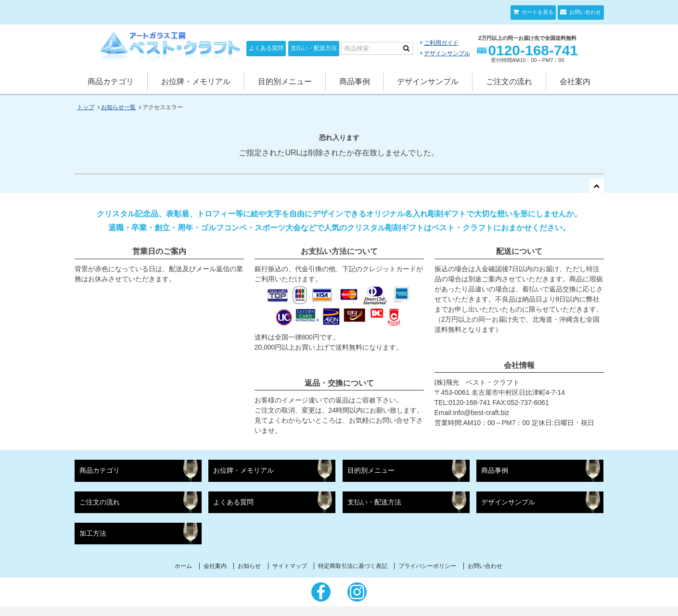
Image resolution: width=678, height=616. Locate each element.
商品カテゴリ (111, 82)
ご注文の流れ (509, 82)
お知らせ (249, 566)
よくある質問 (266, 48)
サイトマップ (290, 566)
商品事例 (355, 82)
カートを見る (537, 12)
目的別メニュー (285, 82)
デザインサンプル (447, 53)
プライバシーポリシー (427, 566)
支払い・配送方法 (314, 48)
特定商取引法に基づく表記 (353, 566)
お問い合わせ (584, 12)
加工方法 (93, 534)
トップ (86, 107)
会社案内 (575, 82)
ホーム (183, 566)
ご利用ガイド (441, 43)
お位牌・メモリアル (196, 82)
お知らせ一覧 (118, 107)
